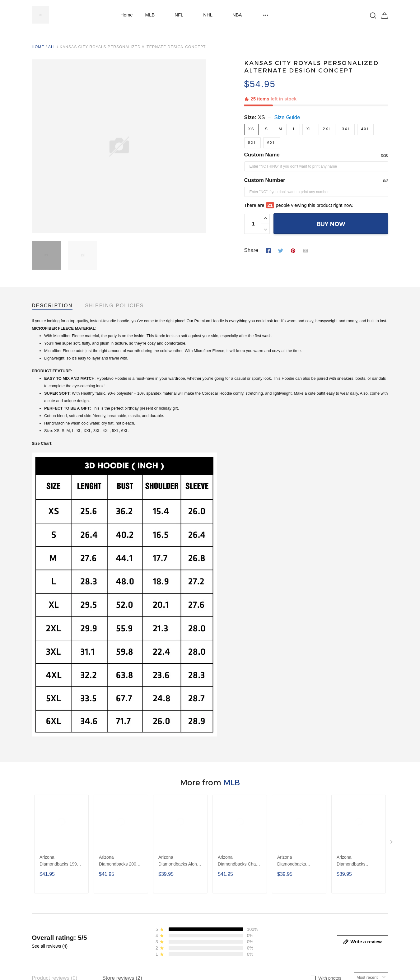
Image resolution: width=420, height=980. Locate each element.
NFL (183, 15)
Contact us (135, 878)
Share (251, 217)
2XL (327, 108)
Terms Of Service (234, 887)
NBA (241, 15)
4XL (366, 108)
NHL (212, 15)
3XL (346, 108)
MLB (154, 15)
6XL (272, 121)
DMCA (222, 907)
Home (127, 15)
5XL (253, 121)
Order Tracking (140, 897)
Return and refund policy (243, 897)
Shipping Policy (232, 868)
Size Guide (287, 96)
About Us (134, 868)
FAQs (130, 887)
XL (309, 108)
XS (261, 96)
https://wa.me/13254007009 (64, 886)
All (52, 47)
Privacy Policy (230, 878)
